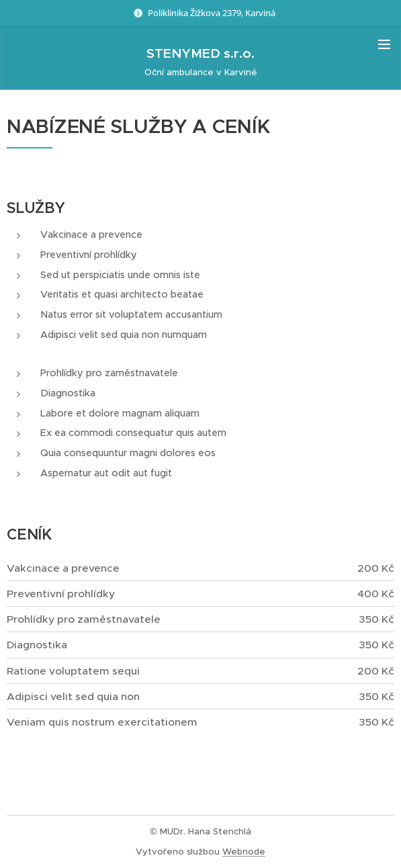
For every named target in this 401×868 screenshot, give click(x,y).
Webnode (244, 852)
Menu (384, 44)
